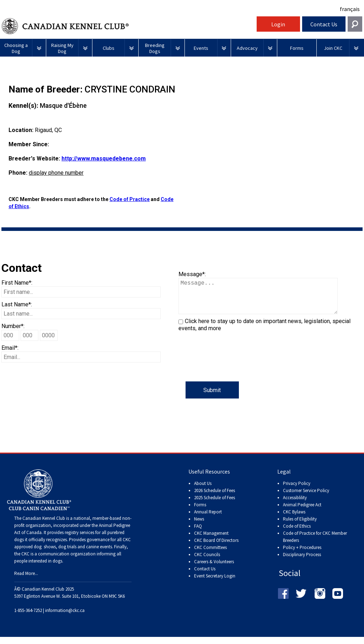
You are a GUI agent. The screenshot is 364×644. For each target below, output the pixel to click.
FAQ (198, 533)
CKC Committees (210, 555)
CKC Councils (207, 562)
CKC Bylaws (294, 519)
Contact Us (324, 24)
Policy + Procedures (302, 555)
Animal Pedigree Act (302, 512)
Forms (200, 512)
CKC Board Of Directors (216, 547)
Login (278, 24)
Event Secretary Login (215, 583)
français (350, 9)
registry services (79, 540)
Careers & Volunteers (214, 569)
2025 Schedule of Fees (215, 505)
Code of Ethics (297, 533)
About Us (203, 490)
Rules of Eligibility (300, 526)
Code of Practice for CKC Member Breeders (315, 544)
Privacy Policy (297, 490)
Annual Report (208, 519)
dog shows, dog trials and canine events (73, 554)
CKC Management (211, 540)
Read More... (26, 580)
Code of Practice (130, 199)
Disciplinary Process (302, 562)
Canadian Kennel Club (128, 26)
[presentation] (232, 368)
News (199, 526)
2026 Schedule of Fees (215, 498)
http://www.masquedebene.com (104, 159)
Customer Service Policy (306, 498)
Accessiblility (295, 505)
